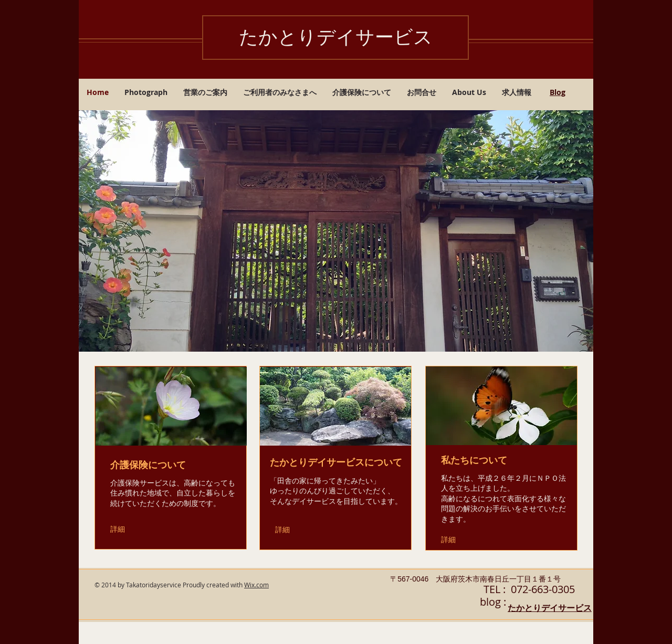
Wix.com (256, 585)
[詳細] (125, 529)
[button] (336, 231)
